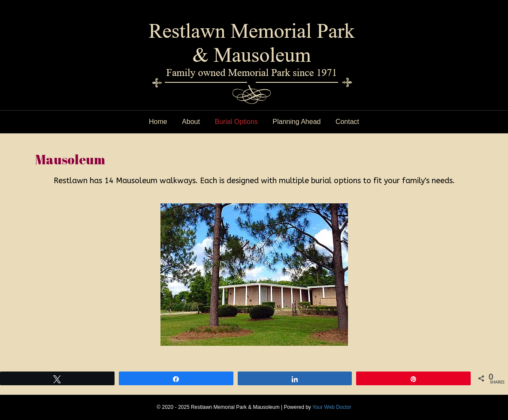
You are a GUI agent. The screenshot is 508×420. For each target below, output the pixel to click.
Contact (347, 122)
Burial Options (236, 122)
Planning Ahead (296, 122)
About (191, 122)
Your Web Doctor (332, 407)
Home (158, 122)
